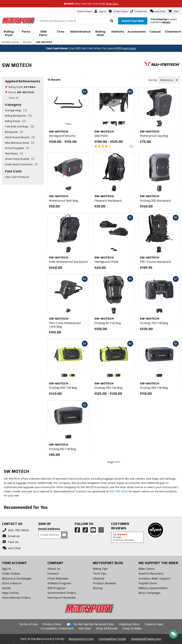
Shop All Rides (132, 628)
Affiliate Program (59, 583)
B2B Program (57, 588)
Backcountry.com (81, 639)
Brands (27, 42)
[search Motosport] (76, 21)
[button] (158, 11)
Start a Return (12, 583)
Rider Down (146, 569)
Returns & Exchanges (17, 579)
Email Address (49, 529)
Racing (98, 588)
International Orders (16, 598)
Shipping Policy (129, 624)
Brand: (21, 92)
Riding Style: (22, 87)
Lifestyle (99, 579)
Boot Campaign (149, 593)
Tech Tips (100, 574)
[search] (112, 21)
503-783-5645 (119, 491)
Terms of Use (28, 624)
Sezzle (6, 588)
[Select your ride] (133, 21)
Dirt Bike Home (10, 42)
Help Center (10, 593)
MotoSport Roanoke (61, 598)
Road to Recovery (151, 574)
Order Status (11, 574)
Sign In (6, 569)
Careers (53, 574)
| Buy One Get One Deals (91, 4)
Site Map (85, 628)
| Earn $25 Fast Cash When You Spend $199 (91, 48)
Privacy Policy (52, 624)
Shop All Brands (107, 628)
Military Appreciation (153, 588)
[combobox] (169, 80)
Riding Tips (100, 569)
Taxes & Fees (154, 624)
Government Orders (62, 593)
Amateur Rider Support (155, 579)
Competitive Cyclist (112, 639)
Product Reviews (105, 583)
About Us (54, 569)
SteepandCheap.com (146, 639)
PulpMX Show (148, 583)
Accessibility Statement (57, 628)
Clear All (14, 98)
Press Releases (58, 579)
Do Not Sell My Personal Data (94, 624)
